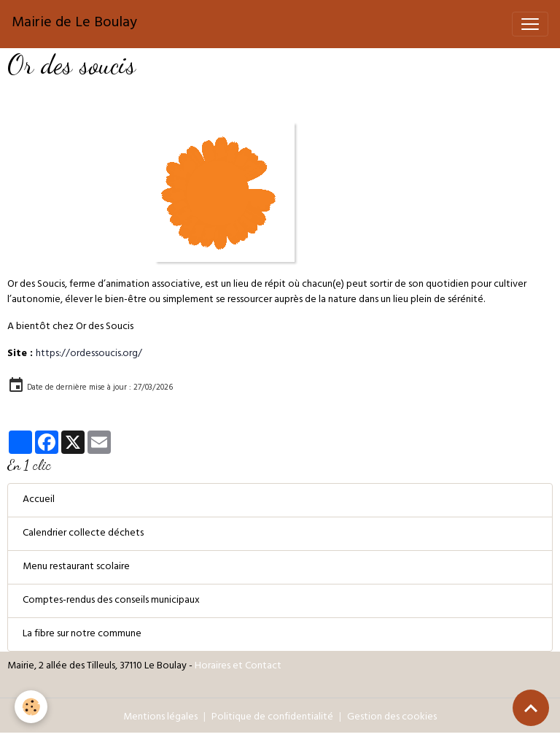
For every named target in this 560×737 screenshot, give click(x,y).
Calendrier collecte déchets (83, 534)
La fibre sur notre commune (82, 634)
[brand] (74, 24)
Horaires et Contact (238, 667)
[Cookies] (31, 707)
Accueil (39, 500)
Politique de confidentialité (272, 718)
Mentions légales (160, 718)
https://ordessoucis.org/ (89, 354)
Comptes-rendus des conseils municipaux (111, 601)
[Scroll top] (531, 708)
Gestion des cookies (392, 718)
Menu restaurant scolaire (76, 567)
